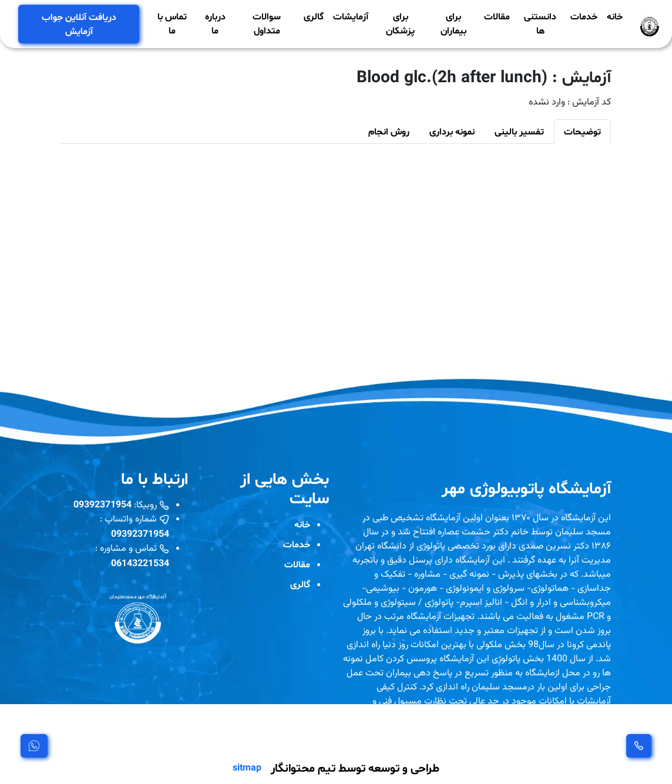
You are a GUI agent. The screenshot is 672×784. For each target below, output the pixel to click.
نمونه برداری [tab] (452, 131)
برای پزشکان (400, 23)
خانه (615, 16)
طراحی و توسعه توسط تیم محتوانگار (355, 768)
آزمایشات (351, 16)
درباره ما (215, 23)
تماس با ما (172, 23)
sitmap (247, 768)
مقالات (497, 16)
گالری (314, 16)
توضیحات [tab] (582, 131)
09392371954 (103, 504)
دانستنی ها (540, 23)
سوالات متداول (267, 23)
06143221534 (140, 563)
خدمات (584, 16)
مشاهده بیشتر (377, 735)
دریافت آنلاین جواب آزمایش (79, 24)
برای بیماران (453, 23)
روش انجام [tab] (389, 131)
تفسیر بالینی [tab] (519, 131)
